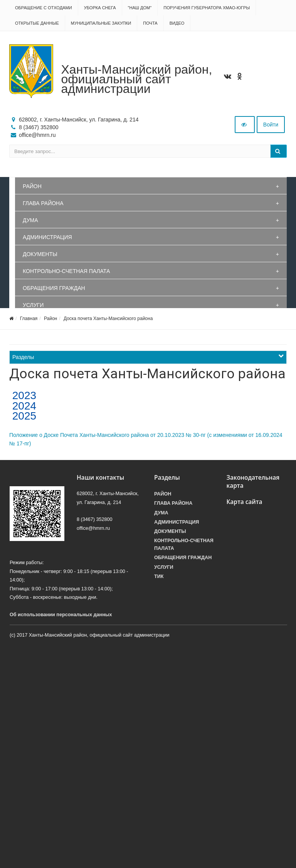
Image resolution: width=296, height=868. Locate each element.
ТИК (159, 576)
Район (32, 186)
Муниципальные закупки (101, 23)
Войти (271, 125)
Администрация (47, 237)
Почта (150, 23)
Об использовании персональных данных (61, 615)
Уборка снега (100, 8)
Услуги (33, 305)
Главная (29, 319)
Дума (30, 220)
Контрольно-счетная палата (66, 271)
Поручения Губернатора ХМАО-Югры (207, 8)
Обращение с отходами (44, 8)
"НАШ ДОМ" (140, 8)
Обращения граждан (54, 288)
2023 (23, 395)
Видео (177, 23)
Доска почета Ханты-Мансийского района (108, 319)
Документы (40, 254)
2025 (23, 416)
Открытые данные (37, 23)
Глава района (43, 203)
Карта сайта (245, 502)
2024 (23, 406)
